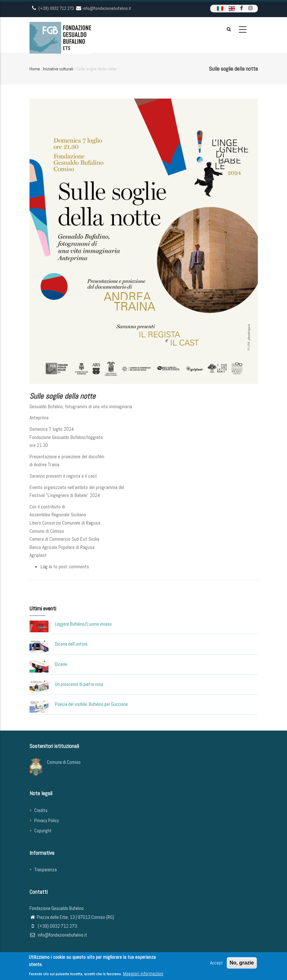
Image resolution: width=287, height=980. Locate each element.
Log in (46, 567)
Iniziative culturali (58, 69)
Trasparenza (46, 870)
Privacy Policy (47, 820)
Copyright (43, 831)
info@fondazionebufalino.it (58, 935)
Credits (41, 810)
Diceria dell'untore (71, 644)
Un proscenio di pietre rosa (79, 684)
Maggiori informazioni (143, 974)
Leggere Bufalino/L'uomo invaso (83, 624)
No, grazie (242, 964)
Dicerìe (61, 664)
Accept (216, 964)
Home (35, 69)
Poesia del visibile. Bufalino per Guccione (91, 704)
